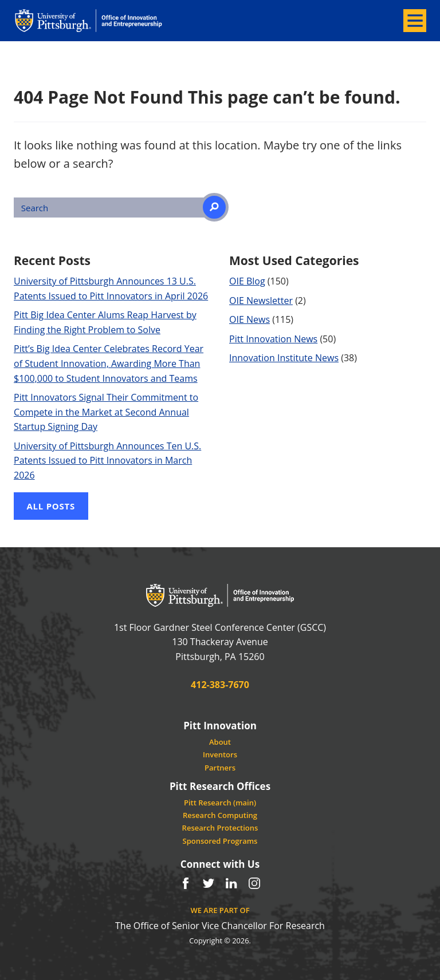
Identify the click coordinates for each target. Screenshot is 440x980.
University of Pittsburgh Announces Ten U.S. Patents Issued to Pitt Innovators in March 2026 (107, 461)
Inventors (220, 754)
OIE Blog (247, 281)
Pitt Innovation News (273, 339)
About (220, 742)
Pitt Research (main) (220, 803)
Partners (220, 768)
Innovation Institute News (284, 358)
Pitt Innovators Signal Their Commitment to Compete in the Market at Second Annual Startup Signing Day (106, 412)
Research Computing (220, 815)
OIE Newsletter (261, 301)
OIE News (250, 319)
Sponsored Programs (220, 841)
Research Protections (220, 828)
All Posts (51, 506)
